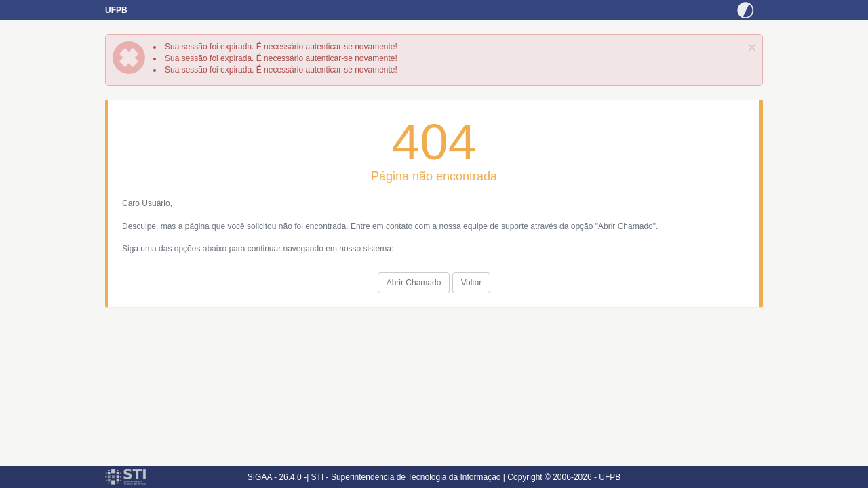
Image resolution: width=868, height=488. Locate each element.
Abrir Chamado (414, 283)
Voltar (472, 283)
